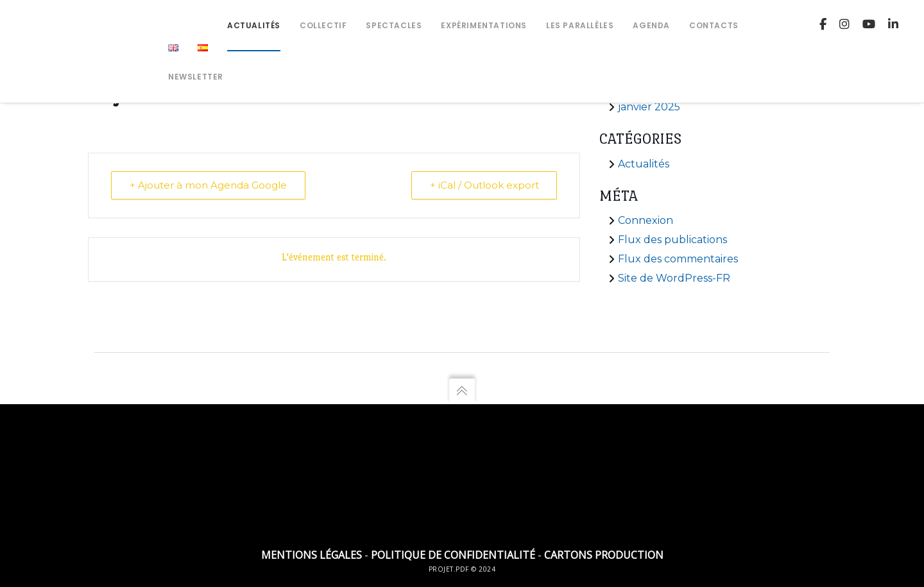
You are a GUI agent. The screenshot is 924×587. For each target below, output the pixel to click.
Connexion (646, 220)
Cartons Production (604, 555)
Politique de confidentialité (453, 555)
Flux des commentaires (678, 259)
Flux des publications (672, 240)
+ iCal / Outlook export (484, 185)
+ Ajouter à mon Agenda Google (208, 185)
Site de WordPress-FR (674, 278)
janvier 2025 (649, 107)
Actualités (644, 164)
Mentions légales (312, 555)
